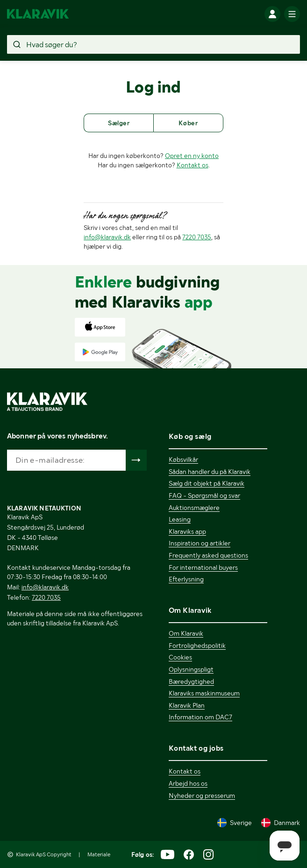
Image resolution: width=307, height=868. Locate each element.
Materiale (99, 854)
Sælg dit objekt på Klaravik (207, 483)
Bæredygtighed (191, 681)
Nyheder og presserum (202, 796)
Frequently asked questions (208, 555)
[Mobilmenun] (292, 14)
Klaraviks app (187, 531)
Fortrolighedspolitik (197, 646)
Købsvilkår (183, 459)
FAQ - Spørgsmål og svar (204, 495)
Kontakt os (193, 165)
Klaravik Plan (187, 705)
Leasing (180, 519)
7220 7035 (197, 237)
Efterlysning (186, 579)
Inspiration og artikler (200, 543)
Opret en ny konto (192, 156)
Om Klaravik (186, 633)
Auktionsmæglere (194, 508)
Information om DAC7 (200, 717)
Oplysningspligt (191, 669)
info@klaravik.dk (107, 237)
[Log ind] (272, 14)
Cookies (180, 657)
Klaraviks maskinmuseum (204, 693)
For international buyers (203, 567)
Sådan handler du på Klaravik (210, 472)
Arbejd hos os (188, 783)
